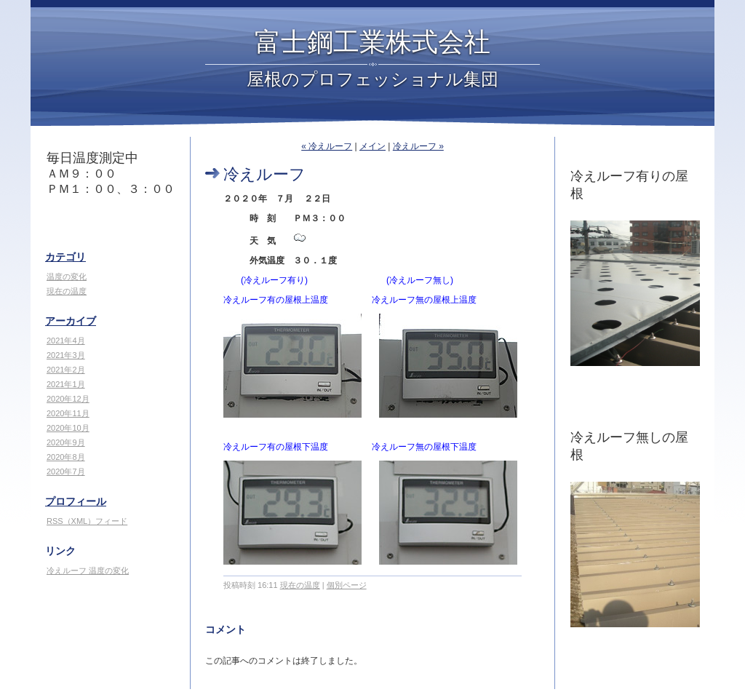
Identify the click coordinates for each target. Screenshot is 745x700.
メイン (372, 146)
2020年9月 (66, 442)
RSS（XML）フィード (87, 521)
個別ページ (347, 585)
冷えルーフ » (418, 146)
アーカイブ (71, 321)
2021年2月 (66, 370)
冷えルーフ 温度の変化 (88, 570)
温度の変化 (67, 277)
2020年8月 (66, 457)
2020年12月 (68, 399)
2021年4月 (66, 341)
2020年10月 (68, 428)
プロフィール (76, 501)
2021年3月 (66, 355)
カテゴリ (65, 257)
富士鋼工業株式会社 (372, 42)
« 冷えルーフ (327, 146)
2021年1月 (66, 384)
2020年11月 (68, 413)
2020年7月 (66, 472)
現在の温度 (67, 291)
